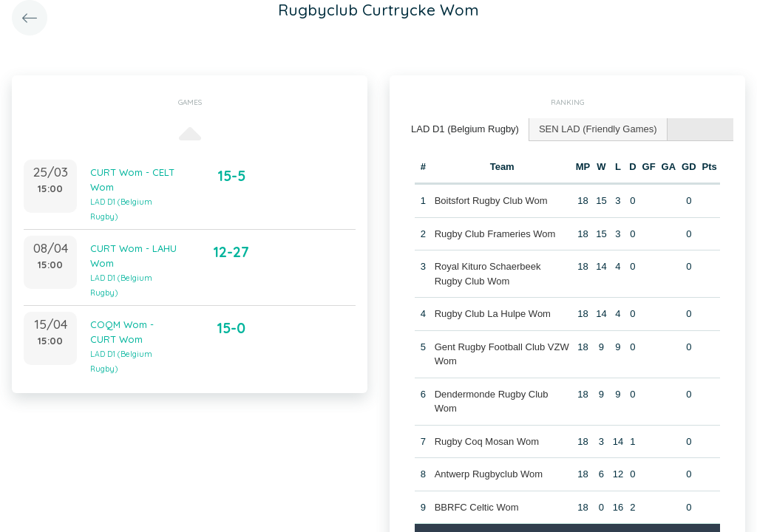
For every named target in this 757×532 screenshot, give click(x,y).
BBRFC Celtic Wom (477, 507)
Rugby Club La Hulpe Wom (493, 314)
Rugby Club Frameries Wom (495, 234)
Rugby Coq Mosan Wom (487, 441)
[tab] (465, 130)
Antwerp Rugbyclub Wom (489, 474)
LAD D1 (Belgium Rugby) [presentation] (465, 129)
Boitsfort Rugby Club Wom (491, 201)
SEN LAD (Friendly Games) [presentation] (598, 129)
